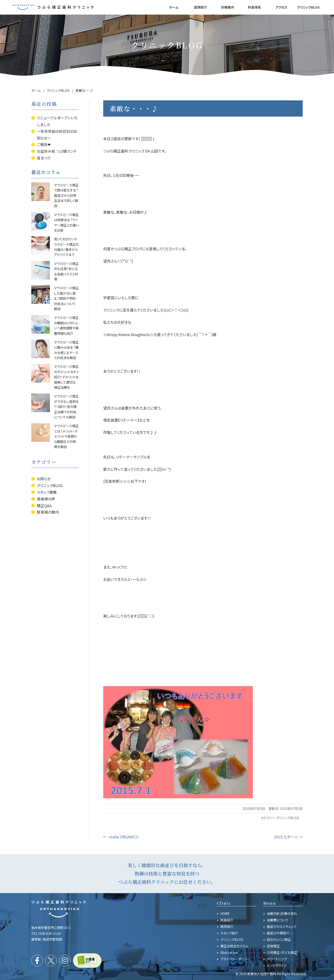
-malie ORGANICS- (121, 837)
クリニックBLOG (288, 818)
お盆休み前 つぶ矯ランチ (57, 151)
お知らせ (44, 479)
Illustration (229, 952)
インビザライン (277, 965)
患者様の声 (46, 499)
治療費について (278, 920)
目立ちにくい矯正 (279, 939)
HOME (225, 913)
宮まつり (44, 158)
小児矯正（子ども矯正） (283, 952)
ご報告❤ (44, 144)
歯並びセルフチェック (282, 926)
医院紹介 (227, 926)
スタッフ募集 (47, 492)
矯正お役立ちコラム (234, 946)
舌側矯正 (273, 946)
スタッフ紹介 (229, 933)
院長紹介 (227, 920)
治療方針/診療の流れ (282, 913)
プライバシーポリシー (235, 959)
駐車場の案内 (48, 512)
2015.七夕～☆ (288, 837)
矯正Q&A (44, 506)
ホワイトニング (277, 959)
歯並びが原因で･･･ (280, 933)
